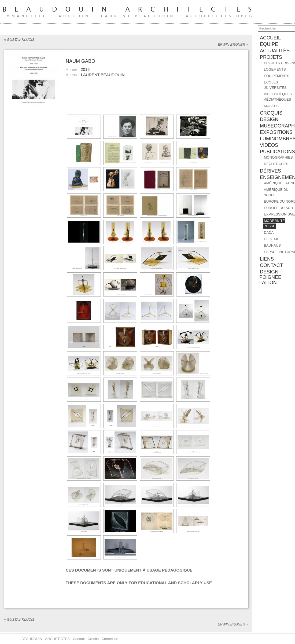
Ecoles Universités (275, 85)
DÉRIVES (270, 171)
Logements (275, 69)
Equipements (277, 76)
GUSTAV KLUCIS (19, 40)
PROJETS (271, 57)
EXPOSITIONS (276, 132)
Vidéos (269, 145)
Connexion (110, 639)
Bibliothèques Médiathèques (278, 97)
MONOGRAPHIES (278, 157)
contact (271, 265)
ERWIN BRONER (233, 44)
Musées (271, 106)
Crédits (93, 639)
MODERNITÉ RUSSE (274, 223)
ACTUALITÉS (275, 51)
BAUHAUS (272, 245)
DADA (269, 233)
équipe (269, 44)
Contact (79, 639)
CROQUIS (271, 113)
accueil (270, 38)
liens (267, 259)
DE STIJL (271, 239)
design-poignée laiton (270, 277)
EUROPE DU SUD (278, 208)
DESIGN (269, 119)
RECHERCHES (276, 164)
